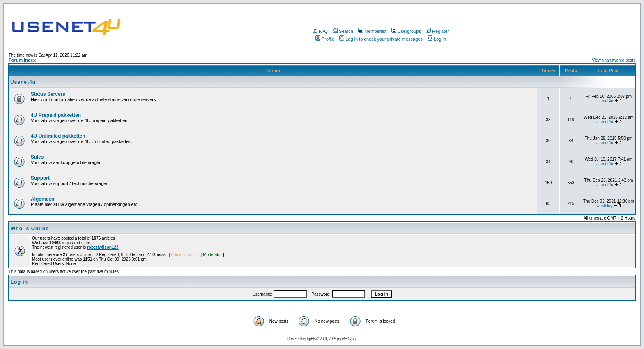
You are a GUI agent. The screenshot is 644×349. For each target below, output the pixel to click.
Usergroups (406, 31)
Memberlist (372, 31)
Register (437, 31)
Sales (37, 157)
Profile (325, 39)
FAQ (320, 31)
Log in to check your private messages (381, 39)
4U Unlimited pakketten (58, 136)
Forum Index (22, 60)
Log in (437, 39)
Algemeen (43, 199)
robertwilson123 (103, 247)
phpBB (310, 339)
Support (40, 178)
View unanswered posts (614, 60)
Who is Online (30, 229)
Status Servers (48, 94)
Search (343, 31)
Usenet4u (23, 82)
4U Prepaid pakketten (56, 115)
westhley (604, 206)
